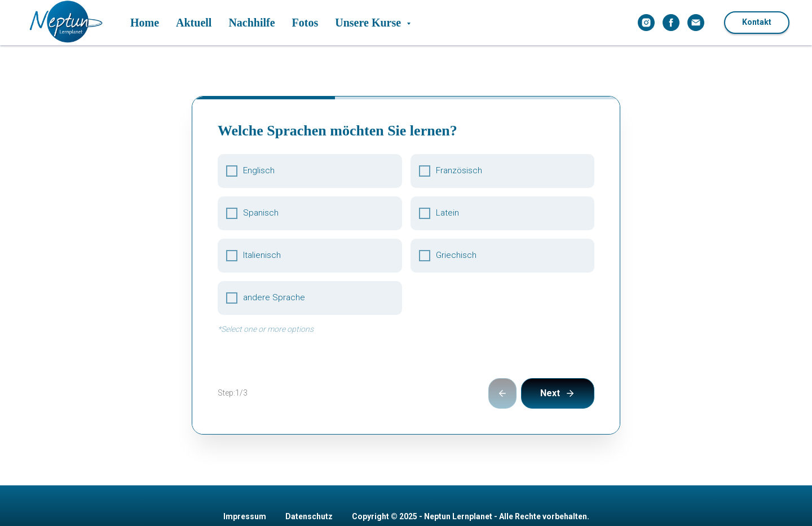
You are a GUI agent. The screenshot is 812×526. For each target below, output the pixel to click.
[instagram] (646, 23)
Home (145, 23)
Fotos (305, 23)
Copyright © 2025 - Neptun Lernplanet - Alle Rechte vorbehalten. (471, 461)
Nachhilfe (251, 23)
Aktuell (194, 23)
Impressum (245, 461)
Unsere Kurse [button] (369, 23)
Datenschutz (309, 461)
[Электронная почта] (696, 23)
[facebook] (671, 23)
